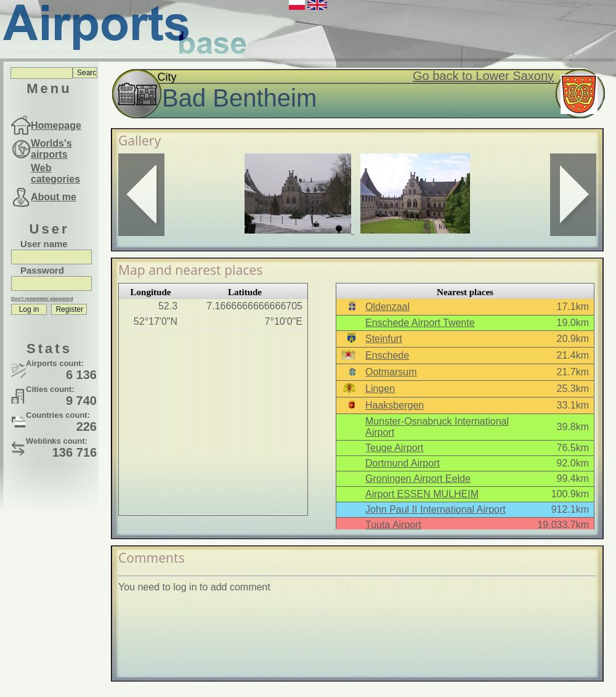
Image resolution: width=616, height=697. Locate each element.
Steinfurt (384, 339)
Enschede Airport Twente (420, 323)
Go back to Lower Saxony (483, 76)
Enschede (387, 355)
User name (44, 244)
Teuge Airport (394, 448)
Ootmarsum (391, 372)
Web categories (55, 173)
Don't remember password (42, 299)
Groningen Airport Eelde (418, 479)
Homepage (56, 125)
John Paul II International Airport (436, 509)
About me (54, 197)
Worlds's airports (51, 149)
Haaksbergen (395, 405)
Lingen (380, 389)
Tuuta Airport (393, 525)
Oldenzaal (387, 307)
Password (42, 270)
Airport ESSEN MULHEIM (422, 494)
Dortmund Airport (403, 463)
